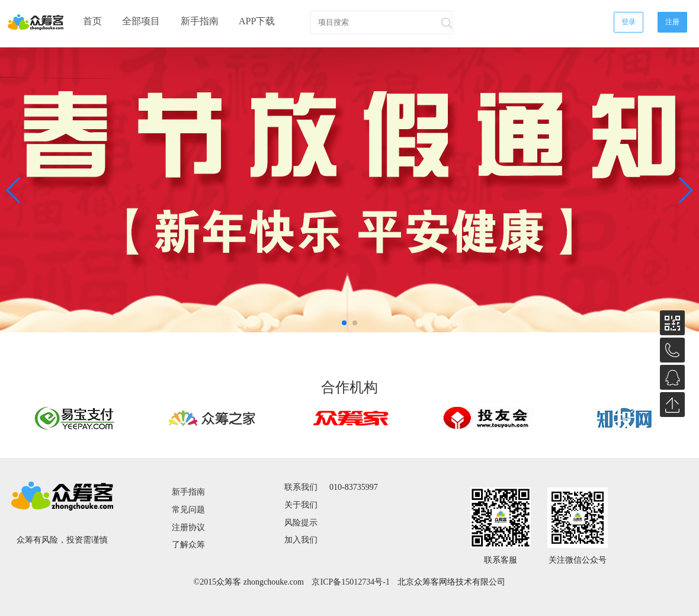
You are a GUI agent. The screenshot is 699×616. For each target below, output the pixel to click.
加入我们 (301, 540)
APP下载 (257, 21)
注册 (672, 22)
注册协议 (188, 527)
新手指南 (200, 21)
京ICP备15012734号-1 (350, 582)
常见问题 (188, 510)
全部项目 (141, 21)
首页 (92, 21)
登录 (629, 22)
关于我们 (301, 505)
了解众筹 (188, 545)
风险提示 (301, 523)
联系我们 (301, 487)
